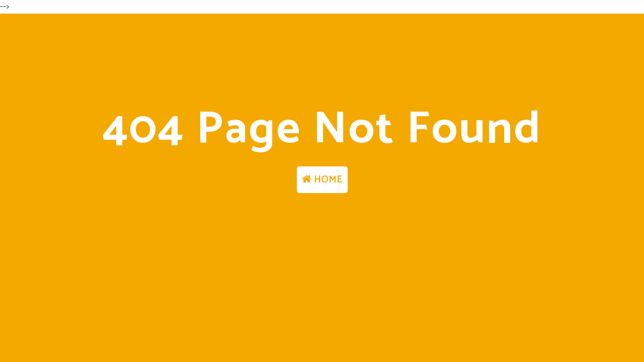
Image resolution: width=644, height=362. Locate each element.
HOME (322, 180)
